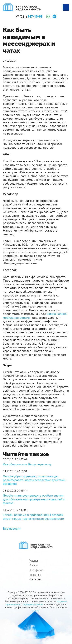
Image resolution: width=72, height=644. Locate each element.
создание (62, 601)
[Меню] (66, 7)
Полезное (35, 575)
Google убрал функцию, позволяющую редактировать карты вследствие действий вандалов (34, 480)
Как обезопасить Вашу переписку (27, 465)
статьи (36, 611)
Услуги (33, 565)
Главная (34, 561)
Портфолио (36, 570)
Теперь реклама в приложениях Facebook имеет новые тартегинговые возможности (33, 517)
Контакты (35, 579)
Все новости (12, 529)
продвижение (13, 605)
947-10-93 (29, 17)
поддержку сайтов (33, 605)
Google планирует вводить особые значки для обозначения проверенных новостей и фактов (34, 499)
